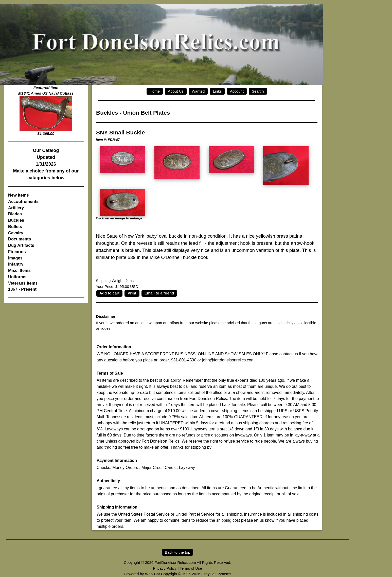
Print (132, 293)
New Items (19, 195)
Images (15, 258)
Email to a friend (159, 293)
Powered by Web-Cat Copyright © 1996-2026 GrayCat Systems (177, 574)
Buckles (16, 220)
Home (155, 91)
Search (258, 91)
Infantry (16, 264)
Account (237, 91)
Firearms (17, 252)
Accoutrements (23, 201)
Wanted (198, 91)
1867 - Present (22, 289)
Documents (20, 239)
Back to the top (177, 552)
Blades (15, 214)
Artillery (16, 208)
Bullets (15, 226)
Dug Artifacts (21, 245)
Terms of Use (191, 568)
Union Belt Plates (146, 113)
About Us (176, 91)
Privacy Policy (165, 568)
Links (217, 91)
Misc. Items (19, 270)
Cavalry (16, 233)
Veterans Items (23, 283)
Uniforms (17, 277)
